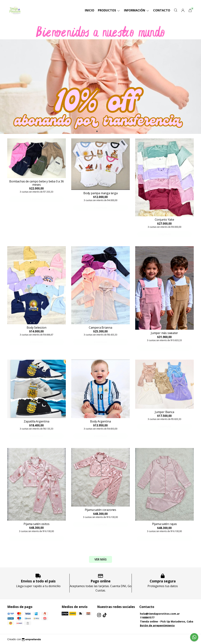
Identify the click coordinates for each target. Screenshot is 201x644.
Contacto (162, 10)
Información (137, 10)
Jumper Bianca (164, 412)
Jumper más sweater (164, 333)
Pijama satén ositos (36, 524)
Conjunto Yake (164, 220)
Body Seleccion (36, 328)
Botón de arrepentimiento (157, 625)
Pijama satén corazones (100, 510)
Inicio (90, 10)
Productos (109, 10)
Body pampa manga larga (100, 193)
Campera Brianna (100, 328)
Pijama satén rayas (164, 524)
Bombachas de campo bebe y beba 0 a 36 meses (36, 183)
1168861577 (147, 617)
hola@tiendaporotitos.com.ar (160, 614)
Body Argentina (100, 421)
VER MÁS (100, 559)
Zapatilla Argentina (36, 421)
